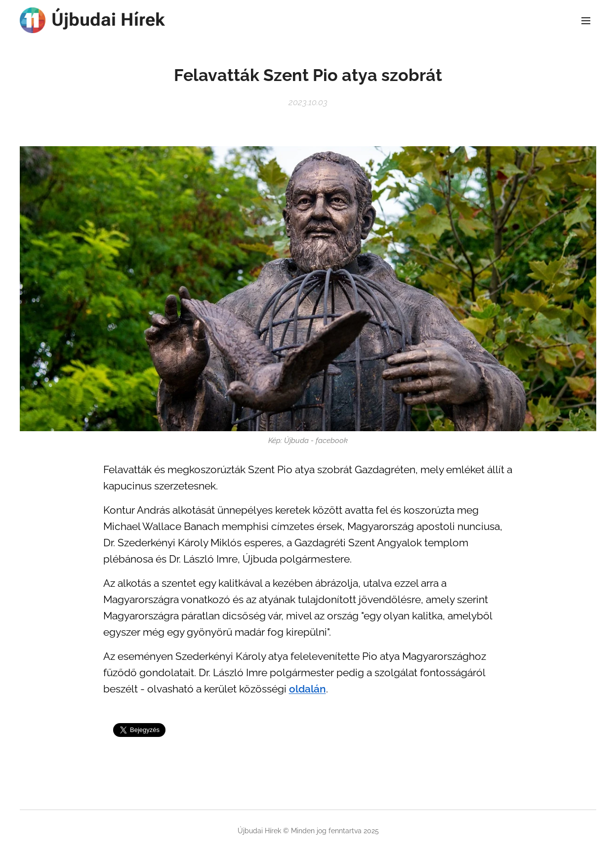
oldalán (308, 689)
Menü (586, 21)
